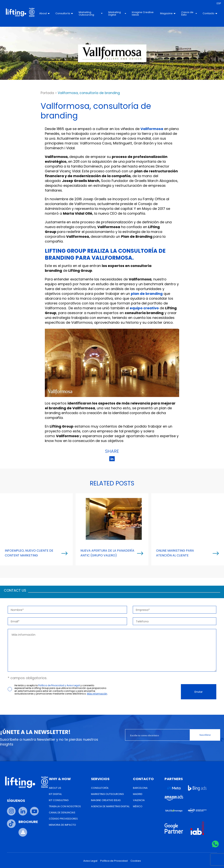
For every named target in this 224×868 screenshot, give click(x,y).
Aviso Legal (90, 861)
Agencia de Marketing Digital (110, 806)
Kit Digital (55, 794)
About (44, 13)
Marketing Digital (117, 13)
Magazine (168, 13)
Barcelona (140, 788)
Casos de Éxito (189, 13)
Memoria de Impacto (62, 825)
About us (55, 788)
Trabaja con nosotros (65, 806)
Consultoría (64, 13)
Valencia (139, 800)
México (138, 806)
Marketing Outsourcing (91, 13)
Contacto (210, 13)
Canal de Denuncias (62, 813)
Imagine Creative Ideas (143, 13)
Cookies (136, 861)
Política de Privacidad (114, 861)
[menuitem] (219, 3)
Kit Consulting (59, 800)
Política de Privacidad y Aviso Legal (59, 685)
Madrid (138, 794)
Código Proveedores (63, 819)
